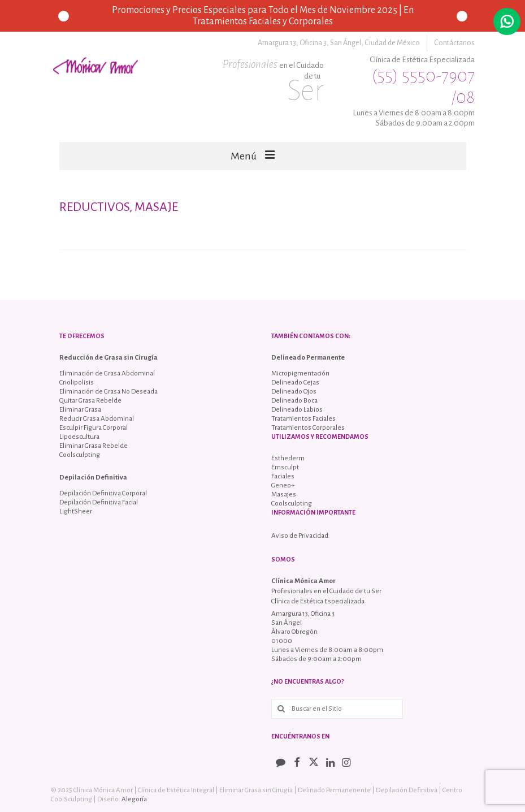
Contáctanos (454, 43)
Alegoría (134, 799)
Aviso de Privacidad (300, 536)
